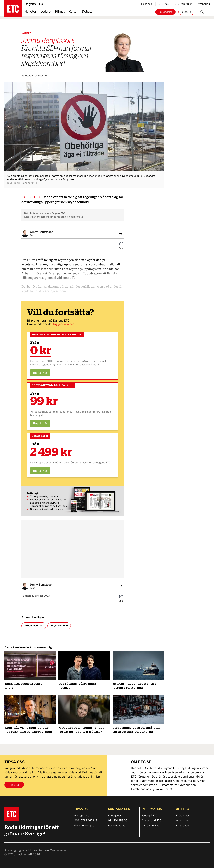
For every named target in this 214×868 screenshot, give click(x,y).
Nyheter (30, 11)
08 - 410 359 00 (118, 821)
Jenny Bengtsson (42, 232)
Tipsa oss (14, 785)
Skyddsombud (59, 626)
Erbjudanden (183, 826)
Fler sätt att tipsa (84, 826)
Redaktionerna (117, 826)
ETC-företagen (184, 4)
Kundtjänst (115, 816)
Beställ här (40, 373)
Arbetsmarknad (34, 626)
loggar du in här (64, 324)
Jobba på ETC (150, 816)
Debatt (87, 11)
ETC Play (164, 4)
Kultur (73, 11)
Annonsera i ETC (152, 821)
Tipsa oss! (147, 4)
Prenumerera (165, 12)
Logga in (186, 12)
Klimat (60, 11)
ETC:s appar (182, 816)
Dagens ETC (44, 4)
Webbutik (204, 4)
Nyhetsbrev (182, 821)
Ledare (46, 11)
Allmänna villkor (151, 826)
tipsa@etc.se (82, 816)
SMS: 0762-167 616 (86, 821)
